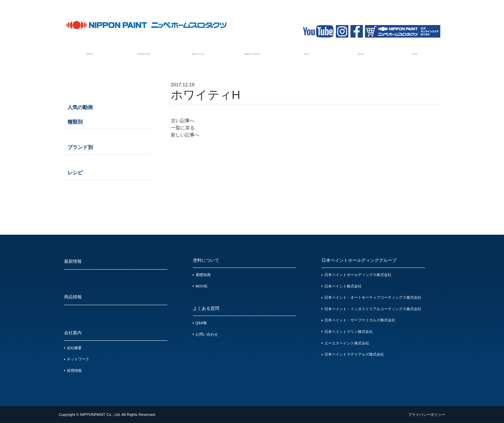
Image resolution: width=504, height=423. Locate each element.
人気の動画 (80, 107)
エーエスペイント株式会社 (347, 343)
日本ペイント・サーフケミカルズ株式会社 (360, 320)
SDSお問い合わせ (415, 50)
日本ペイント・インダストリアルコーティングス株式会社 (373, 309)
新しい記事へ (185, 135)
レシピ (75, 173)
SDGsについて (361, 50)
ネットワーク (78, 359)
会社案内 (198, 50)
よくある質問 (307, 50)
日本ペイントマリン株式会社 (349, 332)
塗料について (252, 50)
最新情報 (90, 50)
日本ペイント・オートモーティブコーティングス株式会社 (373, 297)
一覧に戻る (183, 128)
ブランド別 (80, 147)
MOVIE (202, 286)
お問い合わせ (207, 334)
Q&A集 (201, 323)
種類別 (75, 122)
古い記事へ (183, 121)
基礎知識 (203, 275)
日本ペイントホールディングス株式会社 (358, 275)
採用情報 (74, 371)
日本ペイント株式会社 (343, 286)
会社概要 (74, 348)
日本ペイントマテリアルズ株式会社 (354, 354)
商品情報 (144, 50)
